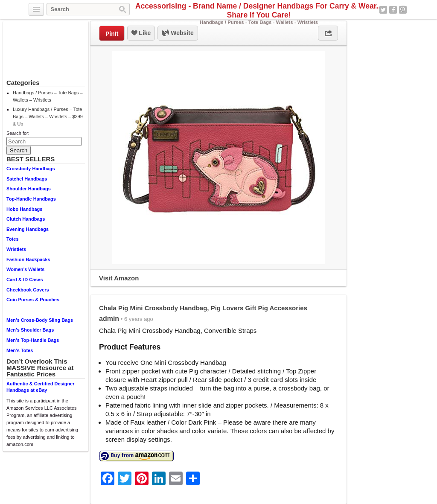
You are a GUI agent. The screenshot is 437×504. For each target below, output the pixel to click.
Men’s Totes (20, 350)
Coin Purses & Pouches (33, 300)
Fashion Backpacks (28, 259)
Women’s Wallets (25, 269)
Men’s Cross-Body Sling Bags (40, 320)
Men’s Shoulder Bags (30, 330)
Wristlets (16, 249)
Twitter (383, 10)
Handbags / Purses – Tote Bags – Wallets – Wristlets (48, 96)
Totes (13, 239)
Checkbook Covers (28, 290)
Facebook (393, 10)
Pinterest (403, 10)
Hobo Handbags (24, 209)
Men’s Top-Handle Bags (33, 340)
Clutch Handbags (26, 219)
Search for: (18, 133)
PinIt (112, 34)
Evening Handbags (28, 229)
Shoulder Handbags (29, 189)
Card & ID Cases (25, 280)
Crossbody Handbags (31, 169)
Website (178, 33)
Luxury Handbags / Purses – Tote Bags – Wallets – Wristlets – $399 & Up (48, 117)
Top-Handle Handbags (31, 199)
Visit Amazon (119, 278)
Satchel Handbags (27, 179)
